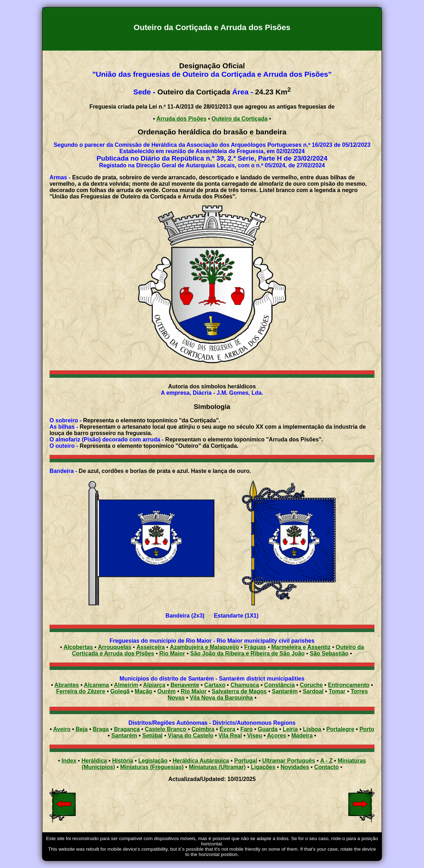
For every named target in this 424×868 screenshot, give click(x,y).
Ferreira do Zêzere (81, 691)
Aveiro (62, 729)
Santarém (285, 691)
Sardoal (313, 691)
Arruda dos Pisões (181, 119)
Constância (279, 685)
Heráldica (94, 761)
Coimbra (203, 729)
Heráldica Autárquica (201, 761)
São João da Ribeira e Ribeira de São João (248, 653)
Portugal (246, 761)
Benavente (185, 685)
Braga (101, 729)
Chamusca (245, 685)
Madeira (302, 736)
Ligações (263, 767)
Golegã (120, 691)
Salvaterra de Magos (239, 691)
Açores (277, 736)
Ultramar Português (289, 761)
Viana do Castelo (191, 736)
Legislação (153, 761)
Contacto (327, 767)
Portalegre (340, 729)
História (123, 761)
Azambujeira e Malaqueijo (204, 647)
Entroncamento (349, 685)
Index (69, 761)
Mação (144, 691)
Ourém (167, 691)
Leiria (291, 729)
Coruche (311, 685)
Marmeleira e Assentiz (301, 647)
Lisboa (312, 729)
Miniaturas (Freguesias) (152, 767)
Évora (227, 729)
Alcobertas (78, 647)
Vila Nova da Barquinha (221, 698)
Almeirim (126, 685)
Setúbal (152, 736)
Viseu (255, 736)
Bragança (127, 729)
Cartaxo (215, 685)
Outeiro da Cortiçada (239, 119)
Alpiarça (154, 685)
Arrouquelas (115, 647)
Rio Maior (172, 653)
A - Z (326, 761)
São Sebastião (329, 653)
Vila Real (230, 736)
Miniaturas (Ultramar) (217, 767)
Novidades (295, 767)
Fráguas (255, 647)
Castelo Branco (166, 729)
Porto (367, 729)
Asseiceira (151, 647)
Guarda (268, 729)
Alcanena (96, 685)
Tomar (337, 691)
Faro (247, 729)
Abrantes (67, 685)
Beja (82, 729)
